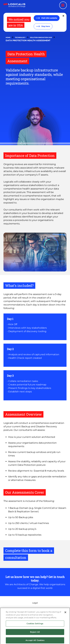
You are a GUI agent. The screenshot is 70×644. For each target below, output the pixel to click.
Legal (35, 603)
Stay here (45, 26)
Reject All (35, 633)
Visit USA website (49, 18)
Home (8, 37)
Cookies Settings (35, 625)
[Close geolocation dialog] (64, 16)
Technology (20, 37)
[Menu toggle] (63, 5)
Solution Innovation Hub (41, 37)
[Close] (65, 614)
